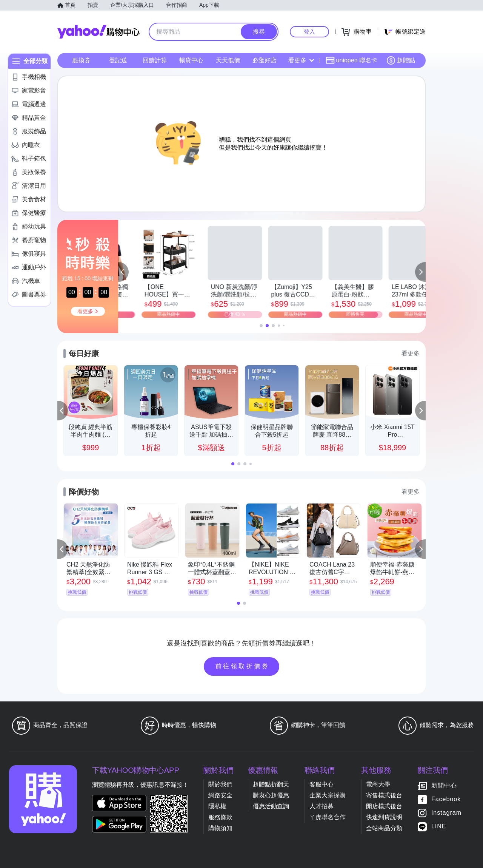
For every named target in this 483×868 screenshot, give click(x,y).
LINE (439, 826)
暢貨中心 (191, 60)
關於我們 (220, 784)
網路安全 (220, 795)
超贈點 (401, 60)
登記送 (118, 60)
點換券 (82, 60)
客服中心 (321, 784)
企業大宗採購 (328, 795)
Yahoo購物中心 (98, 32)
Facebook (446, 799)
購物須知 (220, 828)
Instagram (446, 813)
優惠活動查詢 (271, 806)
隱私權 (217, 806)
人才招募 (321, 806)
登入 (309, 32)
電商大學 (378, 784)
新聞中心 (444, 785)
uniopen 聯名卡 (351, 60)
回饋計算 (155, 60)
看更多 (301, 60)
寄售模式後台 (384, 795)
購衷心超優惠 (271, 795)
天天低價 (228, 60)
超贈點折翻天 (271, 784)
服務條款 (220, 817)
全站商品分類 (384, 828)
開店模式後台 (384, 806)
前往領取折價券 (243, 666)
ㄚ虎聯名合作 (328, 817)
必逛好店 (265, 60)
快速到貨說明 (384, 817)
